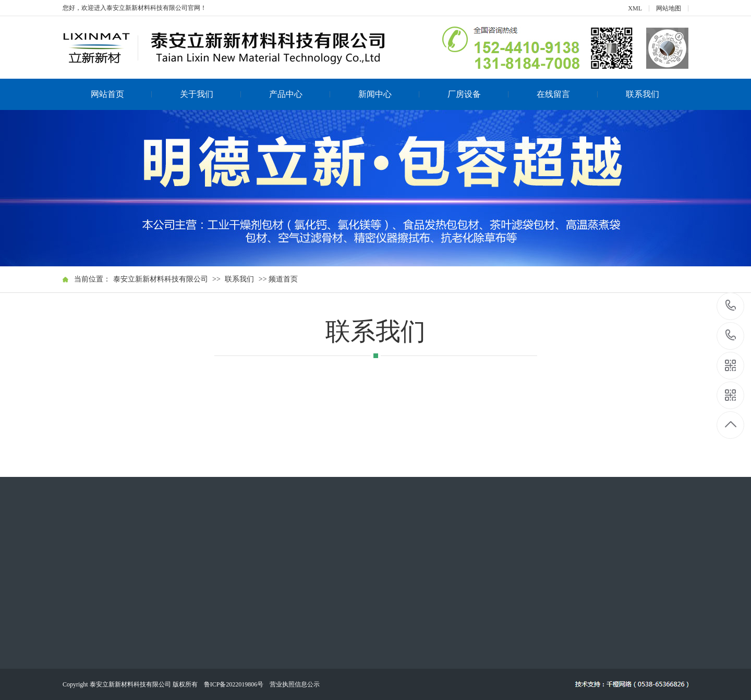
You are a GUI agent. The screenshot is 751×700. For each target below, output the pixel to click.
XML (635, 8)
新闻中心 (389, 94)
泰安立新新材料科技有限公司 (161, 279)
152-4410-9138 (731, 306)
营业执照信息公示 (295, 684)
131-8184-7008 (731, 336)
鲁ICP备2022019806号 (234, 684)
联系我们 (643, 94)
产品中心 (300, 94)
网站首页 (122, 94)
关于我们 (211, 94)
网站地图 (669, 8)
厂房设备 (478, 94)
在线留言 (567, 94)
